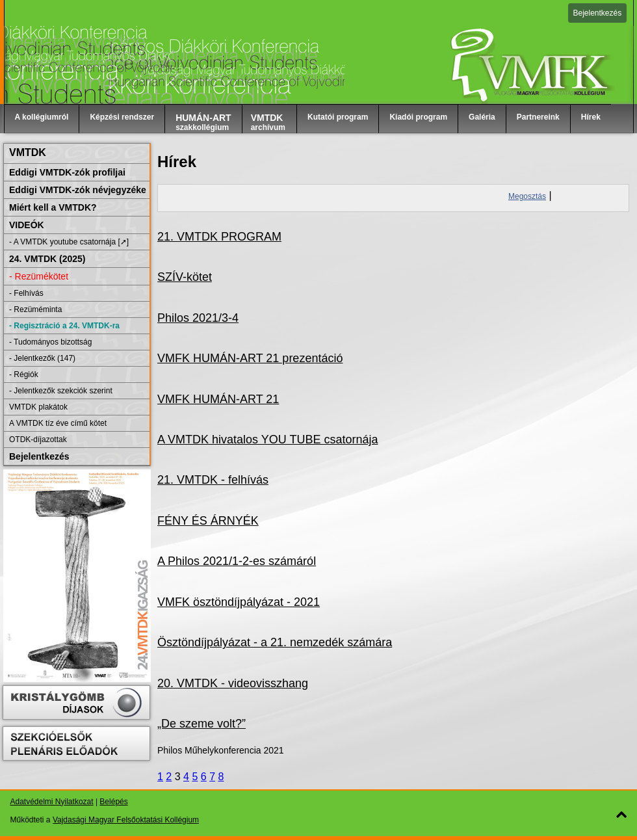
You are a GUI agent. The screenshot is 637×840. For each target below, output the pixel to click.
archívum (268, 122)
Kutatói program (338, 117)
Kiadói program (418, 117)
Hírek (591, 117)
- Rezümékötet (39, 276)
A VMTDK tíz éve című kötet (58, 423)
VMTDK (28, 152)
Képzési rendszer (122, 117)
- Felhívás (26, 293)
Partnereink (538, 117)
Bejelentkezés (598, 13)
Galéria (482, 117)
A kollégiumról (42, 117)
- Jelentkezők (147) (42, 358)
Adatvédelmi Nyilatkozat (52, 802)
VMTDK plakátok (38, 407)
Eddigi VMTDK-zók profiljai (67, 172)
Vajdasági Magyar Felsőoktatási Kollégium (126, 820)
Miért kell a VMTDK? (53, 207)
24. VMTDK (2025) (47, 259)
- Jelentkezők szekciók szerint (61, 391)
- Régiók (24, 374)
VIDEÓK (27, 225)
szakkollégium (203, 122)
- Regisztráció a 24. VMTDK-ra (64, 326)
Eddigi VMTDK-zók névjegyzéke (78, 190)
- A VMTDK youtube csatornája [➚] (69, 242)
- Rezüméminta (35, 309)
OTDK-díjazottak (38, 440)
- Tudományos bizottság (50, 342)
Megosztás (527, 196)
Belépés (113, 802)
